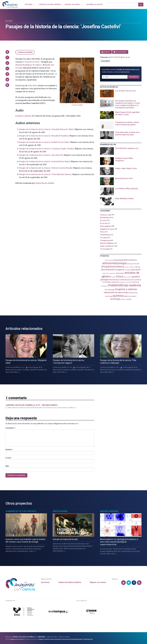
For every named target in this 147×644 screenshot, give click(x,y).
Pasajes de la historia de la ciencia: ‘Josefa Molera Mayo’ (44, 161)
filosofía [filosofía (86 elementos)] (113, 277)
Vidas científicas (107, 246)
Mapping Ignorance (109, 511)
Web (7, 466)
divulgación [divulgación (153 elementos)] (120, 270)
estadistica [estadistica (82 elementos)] (112, 273)
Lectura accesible (25, 52)
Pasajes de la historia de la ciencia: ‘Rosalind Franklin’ (44, 136)
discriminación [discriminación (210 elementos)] (108, 270)
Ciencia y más (106, 215)
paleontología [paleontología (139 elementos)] (123, 293)
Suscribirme (134, 77)
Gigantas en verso (107, 229)
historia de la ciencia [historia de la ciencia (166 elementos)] (117, 280)
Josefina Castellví (23, 116)
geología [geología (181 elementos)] (104, 280)
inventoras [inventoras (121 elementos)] (135, 282)
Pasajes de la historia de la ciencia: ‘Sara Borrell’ (41, 155)
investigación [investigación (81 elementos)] (104, 286)
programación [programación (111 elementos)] (133, 293)
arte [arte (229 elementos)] (126, 260)
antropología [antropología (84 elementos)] (109, 260)
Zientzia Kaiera (60, 511)
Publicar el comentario (16, 475)
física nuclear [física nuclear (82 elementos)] (127, 277)
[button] (7, 52)
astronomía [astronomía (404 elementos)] (110, 263)
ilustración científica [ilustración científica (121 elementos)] (134, 280)
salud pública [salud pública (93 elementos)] (132, 296)
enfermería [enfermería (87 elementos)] (105, 273)
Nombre (9, 450)
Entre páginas (105, 226)
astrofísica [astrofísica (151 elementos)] (132, 260)
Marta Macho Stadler (45, 183)
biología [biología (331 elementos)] (122, 263)
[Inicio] (10, 4)
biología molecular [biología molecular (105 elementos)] (133, 264)
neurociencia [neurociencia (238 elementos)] (110, 292)
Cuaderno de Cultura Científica (21, 511)
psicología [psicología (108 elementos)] (109, 296)
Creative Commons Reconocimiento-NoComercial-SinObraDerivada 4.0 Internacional (65, 639)
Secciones (45, 582)
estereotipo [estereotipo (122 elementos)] (120, 273)
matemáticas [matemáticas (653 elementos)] (118, 285)
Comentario (11, 428)
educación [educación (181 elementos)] (136, 270)
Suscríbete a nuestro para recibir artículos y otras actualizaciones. (121, 71)
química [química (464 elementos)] (118, 296)
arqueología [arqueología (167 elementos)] (118, 260)
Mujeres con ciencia (98, 582)
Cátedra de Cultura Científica (70, 582)
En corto (103, 220)
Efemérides (105, 218)
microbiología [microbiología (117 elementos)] (110, 290)
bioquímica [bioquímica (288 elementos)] (108, 267)
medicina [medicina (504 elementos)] (135, 285)
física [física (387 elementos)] (119, 276)
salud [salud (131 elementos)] (126, 296)
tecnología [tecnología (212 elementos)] (115, 299)
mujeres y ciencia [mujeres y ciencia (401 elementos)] (126, 289)
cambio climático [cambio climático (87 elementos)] (129, 267)
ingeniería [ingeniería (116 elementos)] (115, 282)
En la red (9, 21)
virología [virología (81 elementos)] (123, 299)
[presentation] (121, 94)
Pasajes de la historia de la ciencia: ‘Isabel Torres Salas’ (44, 142)
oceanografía (105, 61)
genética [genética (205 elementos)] (136, 277)
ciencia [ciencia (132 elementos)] (137, 267)
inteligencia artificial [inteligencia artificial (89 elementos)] (125, 282)
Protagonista (105, 240)
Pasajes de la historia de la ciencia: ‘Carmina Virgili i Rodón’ (46, 149)
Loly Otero (33, 85)
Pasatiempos (105, 235)
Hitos (102, 232)
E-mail (9, 458)
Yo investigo (105, 249)
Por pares (104, 238)
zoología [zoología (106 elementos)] (128, 299)
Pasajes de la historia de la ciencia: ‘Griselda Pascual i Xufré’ (46, 129)
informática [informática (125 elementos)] (107, 282)
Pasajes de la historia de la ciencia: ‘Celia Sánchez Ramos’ (45, 174)
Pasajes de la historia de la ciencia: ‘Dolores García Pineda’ (46, 168)
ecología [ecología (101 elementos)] (128, 270)
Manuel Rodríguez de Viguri (28, 65)
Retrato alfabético (107, 243)
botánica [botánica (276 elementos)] (119, 267)
